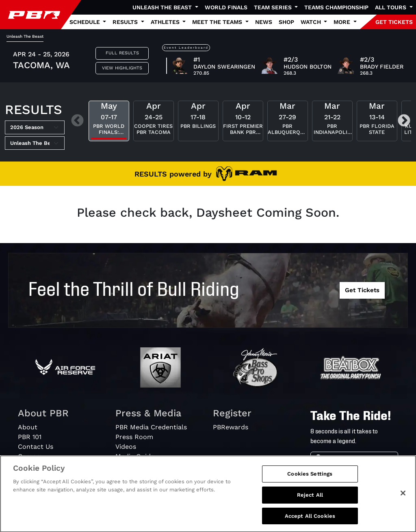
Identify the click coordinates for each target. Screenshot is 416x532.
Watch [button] (312, 22)
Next (404, 121)
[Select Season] (35, 127)
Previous (77, 121)
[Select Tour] (35, 143)
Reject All (310, 499)
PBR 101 (30, 437)
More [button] (343, 22)
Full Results (122, 53)
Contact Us (36, 447)
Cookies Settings (310, 478)
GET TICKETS (394, 22)
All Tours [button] (391, 7)
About (28, 427)
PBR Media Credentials (151, 427)
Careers (30, 456)
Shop (286, 22)
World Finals (226, 7)
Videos (126, 447)
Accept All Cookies (310, 520)
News (264, 22)
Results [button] (126, 22)
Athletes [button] (166, 22)
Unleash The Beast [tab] (25, 36)
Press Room (134, 437)
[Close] (403, 498)
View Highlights (122, 68)
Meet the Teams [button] (218, 22)
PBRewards (231, 427)
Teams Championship (336, 7)
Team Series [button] (274, 7)
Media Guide (135, 456)
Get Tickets (362, 290)
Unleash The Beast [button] (163, 7)
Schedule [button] (86, 22)
